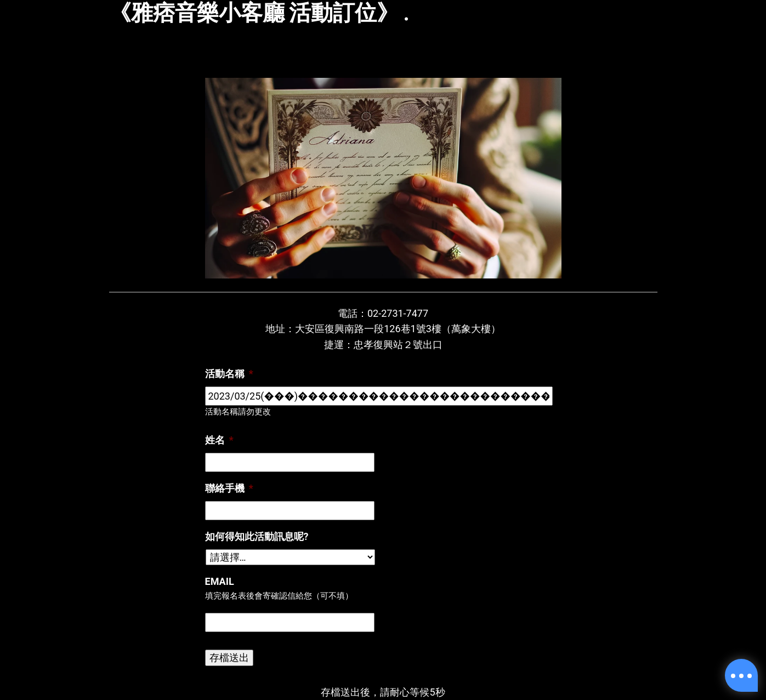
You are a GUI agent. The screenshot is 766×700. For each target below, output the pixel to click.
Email (220, 581)
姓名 (219, 440)
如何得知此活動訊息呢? (257, 536)
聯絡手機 (229, 488)
